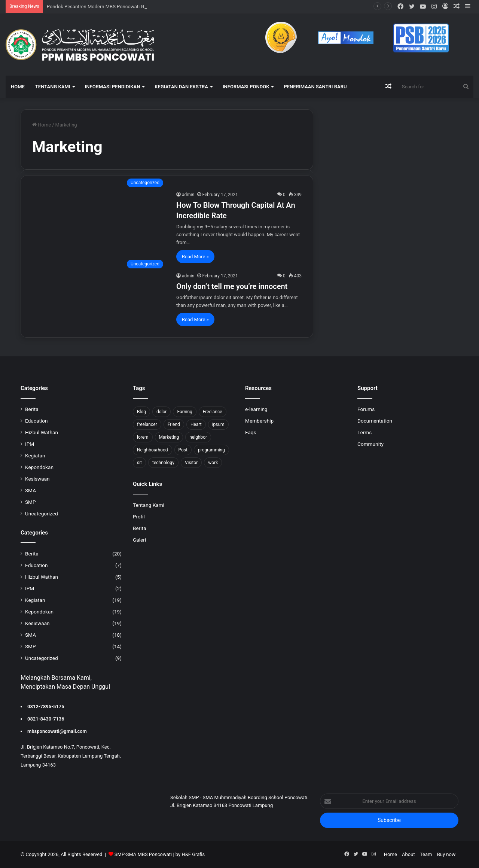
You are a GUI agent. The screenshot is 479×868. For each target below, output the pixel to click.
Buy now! (447, 854)
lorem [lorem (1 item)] (143, 437)
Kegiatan (35, 456)
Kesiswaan (37, 479)
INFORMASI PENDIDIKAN (113, 87)
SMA (30, 490)
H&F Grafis (193, 854)
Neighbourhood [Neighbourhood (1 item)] (152, 450)
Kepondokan (39, 467)
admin (188, 195)
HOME (18, 87)
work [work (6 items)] (213, 463)
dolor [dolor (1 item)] (161, 412)
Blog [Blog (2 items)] (141, 412)
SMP (30, 502)
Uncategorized (42, 514)
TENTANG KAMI (53, 87)
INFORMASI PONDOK (246, 87)
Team (426, 854)
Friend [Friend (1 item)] (174, 424)
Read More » (195, 257)
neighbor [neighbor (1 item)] (198, 437)
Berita (32, 409)
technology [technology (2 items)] (163, 463)
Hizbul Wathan (42, 432)
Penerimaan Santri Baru (315, 87)
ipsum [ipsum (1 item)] (218, 424)
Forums (366, 409)
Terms (364, 432)
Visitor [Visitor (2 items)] (191, 463)
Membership (259, 421)
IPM (30, 444)
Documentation (375, 421)
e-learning (256, 409)
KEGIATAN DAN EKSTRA (181, 87)
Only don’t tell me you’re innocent (232, 286)
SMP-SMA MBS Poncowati (143, 854)
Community (370, 444)
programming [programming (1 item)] (211, 450)
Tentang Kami (149, 505)
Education (36, 421)
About (408, 854)
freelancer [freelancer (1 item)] (147, 424)
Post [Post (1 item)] (183, 450)
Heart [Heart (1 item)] (196, 424)
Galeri (139, 540)
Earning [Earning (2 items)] (184, 412)
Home (42, 125)
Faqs (251, 432)
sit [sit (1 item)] (139, 463)
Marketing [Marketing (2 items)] (169, 437)
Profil (139, 517)
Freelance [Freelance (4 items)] (213, 412)
